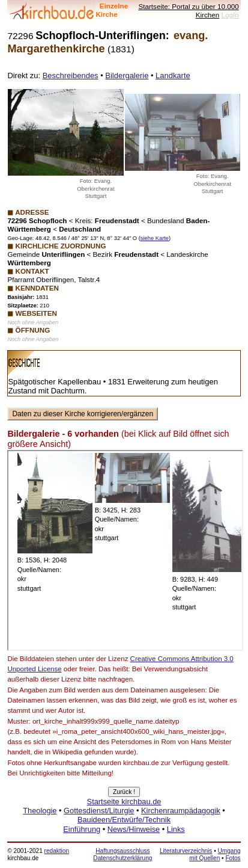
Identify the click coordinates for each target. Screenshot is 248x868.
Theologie (40, 811)
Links (176, 829)
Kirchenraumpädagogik (181, 811)
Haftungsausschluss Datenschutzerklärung (122, 854)
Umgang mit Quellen (215, 854)
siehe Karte (155, 238)
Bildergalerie (127, 75)
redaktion (57, 851)
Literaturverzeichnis (186, 851)
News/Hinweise (134, 829)
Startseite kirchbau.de (124, 802)
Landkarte (173, 75)
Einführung (82, 829)
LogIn (230, 15)
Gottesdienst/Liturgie (99, 811)
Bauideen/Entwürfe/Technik (124, 820)
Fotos (233, 858)
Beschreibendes (71, 75)
